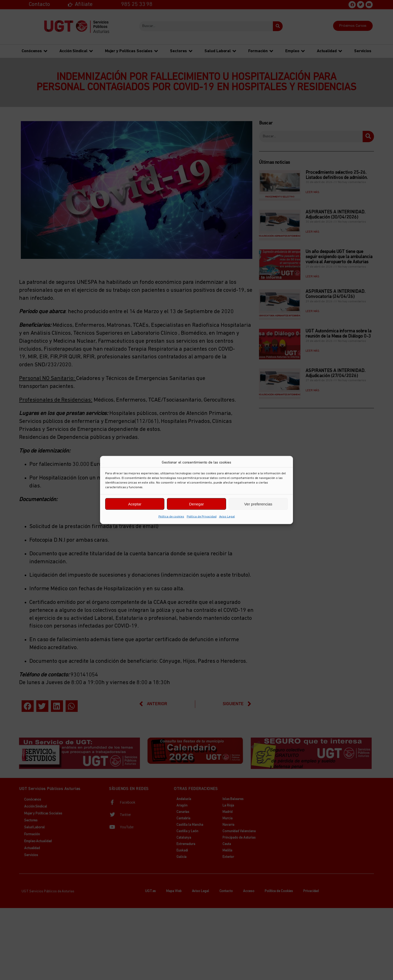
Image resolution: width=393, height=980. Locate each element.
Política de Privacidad (202, 517)
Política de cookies (171, 517)
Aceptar (135, 504)
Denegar (196, 504)
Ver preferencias (258, 504)
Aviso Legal (227, 517)
